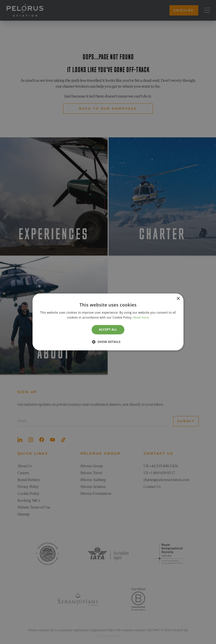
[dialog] (108, 322)
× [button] (178, 299)
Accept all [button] (108, 330)
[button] (108, 342)
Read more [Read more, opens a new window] (141, 318)
